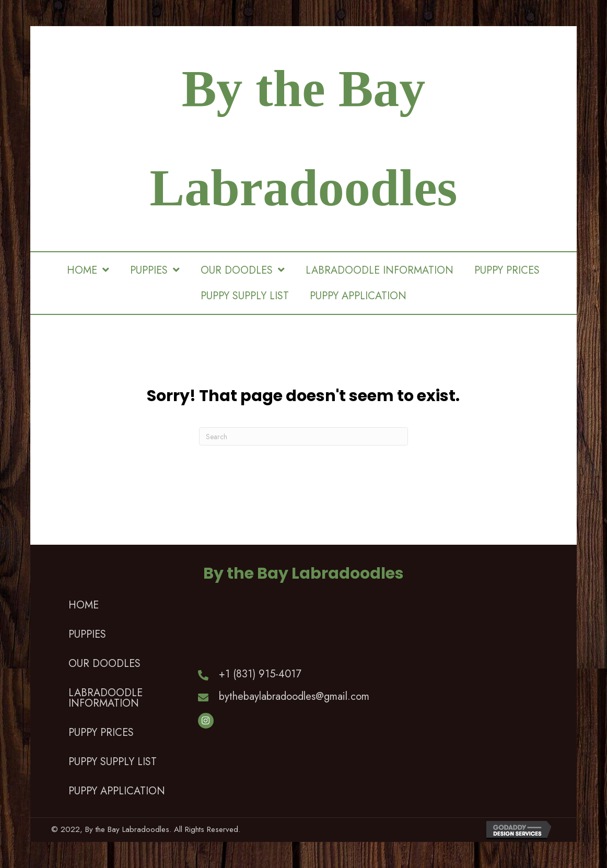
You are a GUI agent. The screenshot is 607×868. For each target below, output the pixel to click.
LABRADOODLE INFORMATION (106, 698)
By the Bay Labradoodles (303, 573)
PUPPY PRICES (101, 732)
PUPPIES (87, 634)
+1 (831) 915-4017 (260, 674)
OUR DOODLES (104, 664)
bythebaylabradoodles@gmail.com (294, 696)
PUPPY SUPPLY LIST (113, 762)
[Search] (303, 436)
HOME (84, 605)
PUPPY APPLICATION (117, 791)
